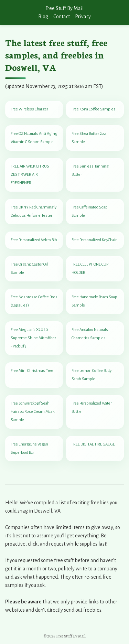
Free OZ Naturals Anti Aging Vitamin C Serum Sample (34, 138)
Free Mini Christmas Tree (32, 371)
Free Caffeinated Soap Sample (90, 211)
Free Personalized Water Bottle (92, 407)
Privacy (83, 17)
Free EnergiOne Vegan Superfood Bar (29, 448)
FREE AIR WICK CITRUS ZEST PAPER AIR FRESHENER (30, 175)
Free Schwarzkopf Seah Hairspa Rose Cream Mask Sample (33, 412)
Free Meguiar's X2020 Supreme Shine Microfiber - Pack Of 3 (33, 338)
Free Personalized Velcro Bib (34, 240)
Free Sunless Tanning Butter (90, 170)
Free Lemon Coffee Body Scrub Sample (92, 375)
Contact (62, 17)
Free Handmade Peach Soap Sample (94, 301)
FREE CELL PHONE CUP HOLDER (90, 269)
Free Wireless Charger (29, 109)
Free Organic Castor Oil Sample (29, 269)
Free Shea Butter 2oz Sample (89, 138)
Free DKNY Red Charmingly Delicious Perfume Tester (34, 211)
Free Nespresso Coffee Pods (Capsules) (34, 301)
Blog (43, 17)
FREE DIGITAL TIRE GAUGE (93, 444)
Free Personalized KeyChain (95, 240)
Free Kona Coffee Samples (94, 109)
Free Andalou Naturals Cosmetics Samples (90, 334)
